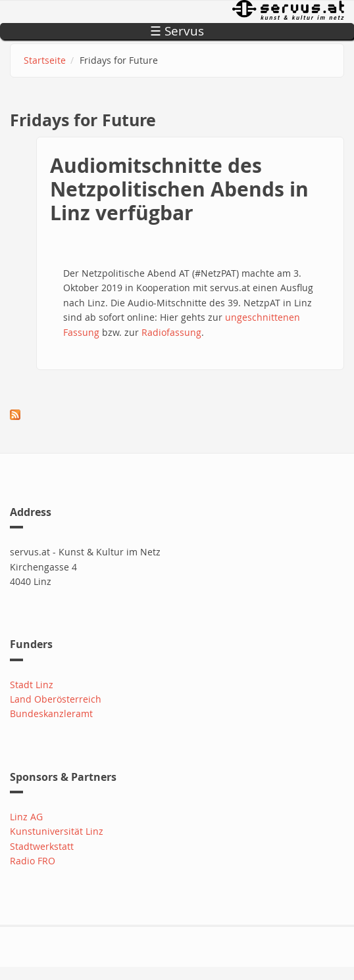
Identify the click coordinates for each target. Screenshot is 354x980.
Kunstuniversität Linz (57, 831)
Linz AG (26, 817)
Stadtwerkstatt (42, 846)
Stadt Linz (32, 685)
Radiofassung (171, 332)
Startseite (45, 60)
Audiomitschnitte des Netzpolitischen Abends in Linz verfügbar (179, 189)
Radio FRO (33, 861)
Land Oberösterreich (56, 699)
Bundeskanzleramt (51, 713)
